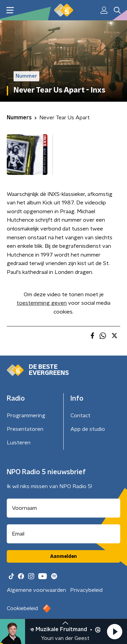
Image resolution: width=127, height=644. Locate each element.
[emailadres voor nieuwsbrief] (63, 534)
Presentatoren (25, 429)
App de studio (88, 429)
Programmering (26, 416)
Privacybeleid (86, 590)
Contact (80, 416)
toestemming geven (42, 303)
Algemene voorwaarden (36, 590)
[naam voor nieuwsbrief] (63, 508)
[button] (114, 631)
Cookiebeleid (22, 608)
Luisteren (19, 443)
